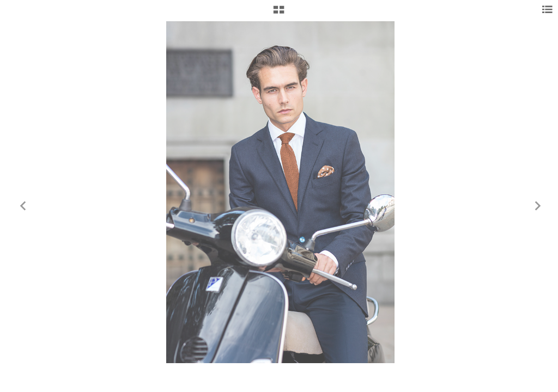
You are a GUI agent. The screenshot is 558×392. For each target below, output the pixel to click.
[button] (279, 14)
